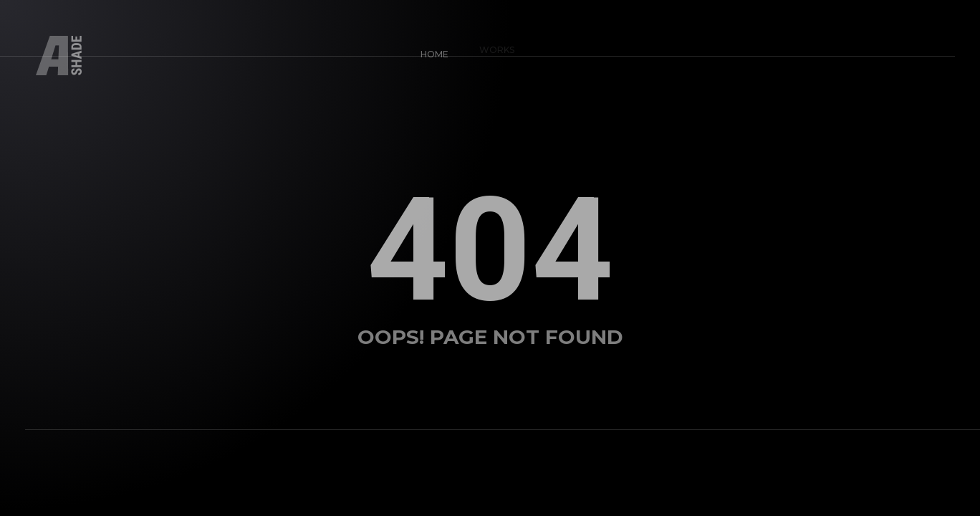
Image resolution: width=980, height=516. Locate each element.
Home (430, 51)
